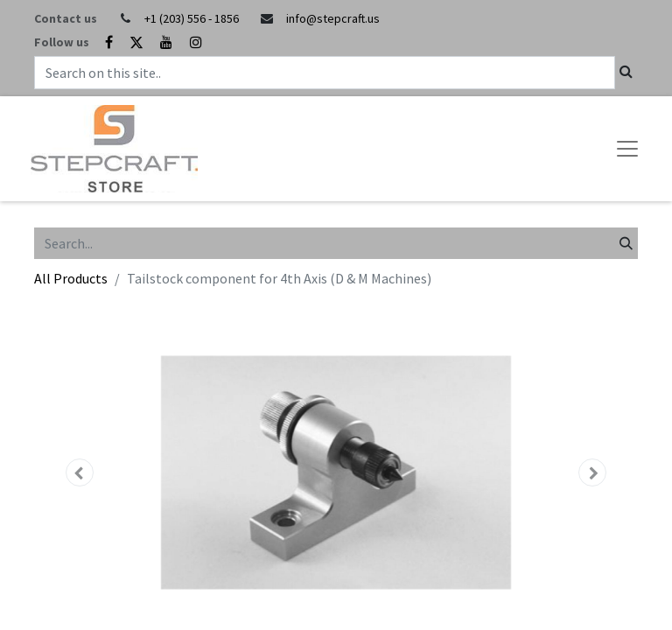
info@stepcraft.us (333, 18)
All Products (71, 278)
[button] (80, 472)
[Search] (626, 243)
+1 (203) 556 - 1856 (192, 18)
